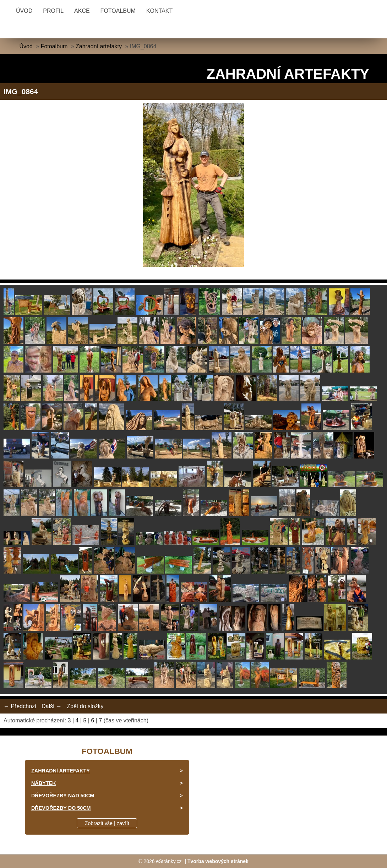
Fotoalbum (118, 11)
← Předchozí (20, 706)
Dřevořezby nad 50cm (63, 796)
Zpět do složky (85, 706)
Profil (53, 11)
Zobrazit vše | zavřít (107, 823)
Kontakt (159, 11)
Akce (82, 11)
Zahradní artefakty (99, 46)
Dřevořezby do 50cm (61, 808)
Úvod (24, 11)
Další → (52, 706)
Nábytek (44, 783)
